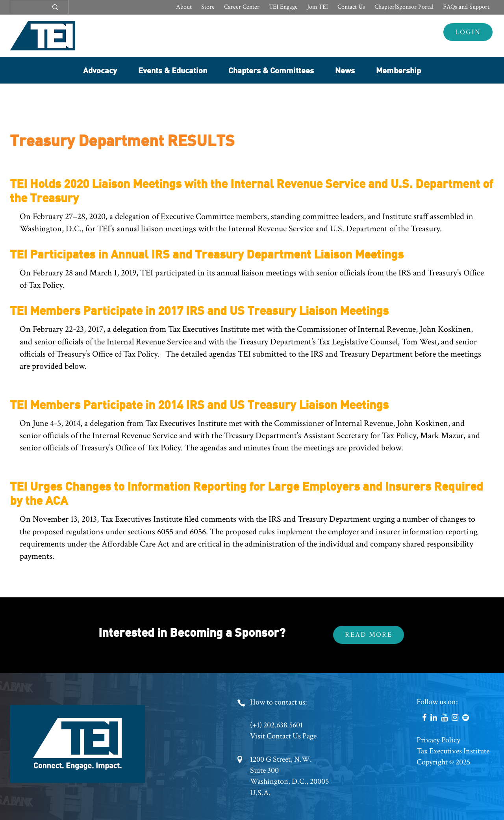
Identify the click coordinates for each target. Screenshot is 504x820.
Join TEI (318, 7)
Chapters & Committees (271, 70)
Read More (369, 635)
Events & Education (173, 70)
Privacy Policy (438, 740)
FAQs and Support (466, 7)
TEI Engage (283, 7)
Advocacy (100, 70)
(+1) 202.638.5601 (276, 725)
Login (468, 32)
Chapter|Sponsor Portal (404, 7)
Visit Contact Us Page (283, 736)
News (345, 70)
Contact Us (351, 7)
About (184, 7)
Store (208, 7)
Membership (398, 70)
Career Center (242, 7)
